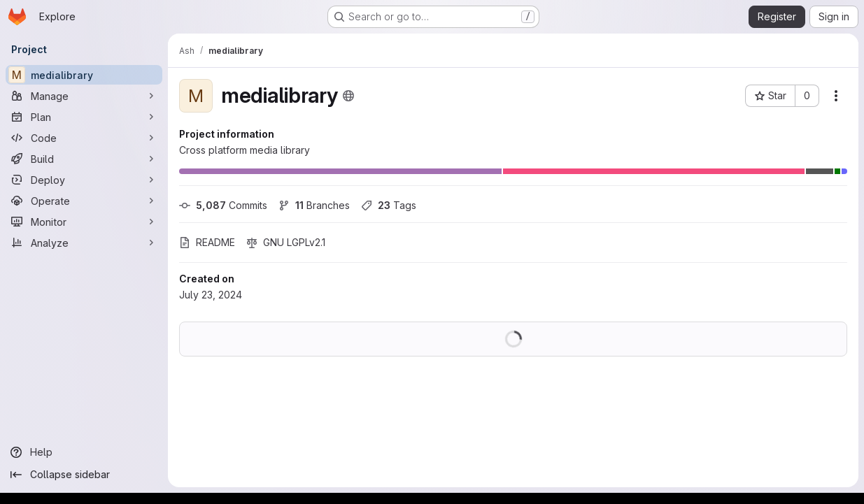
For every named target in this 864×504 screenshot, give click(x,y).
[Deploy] (84, 180)
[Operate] (84, 201)
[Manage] (84, 96)
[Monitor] (84, 222)
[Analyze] (84, 243)
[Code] (84, 138)
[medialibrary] (84, 75)
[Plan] (84, 117)
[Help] (84, 452)
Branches (314, 205)
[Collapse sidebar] (84, 475)
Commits (223, 205)
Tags (389, 205)
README (207, 242)
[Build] (84, 159)
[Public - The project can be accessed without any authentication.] (348, 96)
